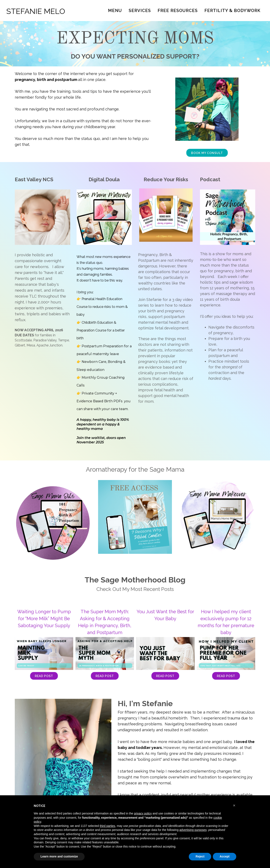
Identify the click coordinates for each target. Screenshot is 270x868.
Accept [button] (225, 856)
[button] (234, 805)
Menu (115, 11)
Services (140, 11)
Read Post (44, 676)
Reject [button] (200, 856)
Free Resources (178, 11)
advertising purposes (193, 830)
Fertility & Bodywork (232, 11)
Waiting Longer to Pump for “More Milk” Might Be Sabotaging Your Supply (44, 618)
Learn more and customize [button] (59, 856)
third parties (107, 826)
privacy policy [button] (143, 813)
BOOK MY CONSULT (207, 153)
